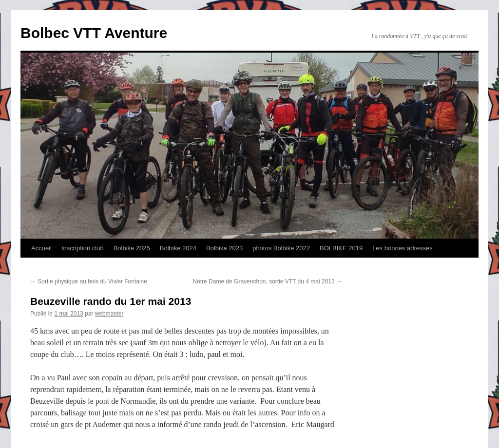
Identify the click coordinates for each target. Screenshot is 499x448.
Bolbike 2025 (132, 248)
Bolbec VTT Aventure (94, 33)
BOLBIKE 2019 (341, 248)
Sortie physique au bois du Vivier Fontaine (89, 281)
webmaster (109, 314)
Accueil (41, 248)
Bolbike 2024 (178, 248)
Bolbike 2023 (224, 248)
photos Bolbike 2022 (281, 248)
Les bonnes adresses (403, 248)
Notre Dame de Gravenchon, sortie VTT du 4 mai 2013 (267, 281)
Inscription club (83, 248)
